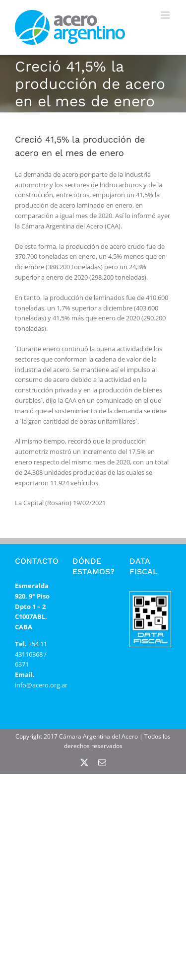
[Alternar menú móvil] (166, 15)
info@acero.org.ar (41, 685)
